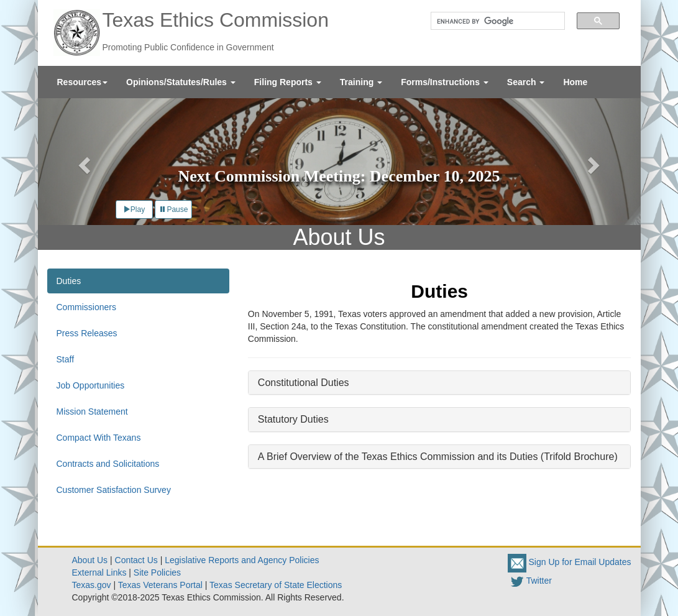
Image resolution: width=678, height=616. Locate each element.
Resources (83, 82)
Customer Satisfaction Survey (114, 490)
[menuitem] (83, 82)
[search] (493, 21)
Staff (66, 359)
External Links (99, 572)
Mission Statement (92, 411)
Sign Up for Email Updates (570, 562)
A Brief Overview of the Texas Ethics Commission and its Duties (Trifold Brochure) (438, 457)
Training (361, 82)
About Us (90, 560)
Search (526, 82)
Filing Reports (288, 82)
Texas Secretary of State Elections (276, 585)
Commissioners (86, 307)
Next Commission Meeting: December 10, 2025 (339, 176)
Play (134, 209)
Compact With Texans (99, 438)
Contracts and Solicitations (108, 464)
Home (575, 82)
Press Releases (87, 333)
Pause (173, 209)
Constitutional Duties (304, 383)
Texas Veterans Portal (160, 585)
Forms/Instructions (445, 82)
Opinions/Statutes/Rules (181, 82)
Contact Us (136, 560)
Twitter (530, 581)
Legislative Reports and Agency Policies (242, 560)
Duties (69, 281)
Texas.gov (92, 585)
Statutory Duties (293, 419)
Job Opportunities (91, 385)
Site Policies (157, 572)
